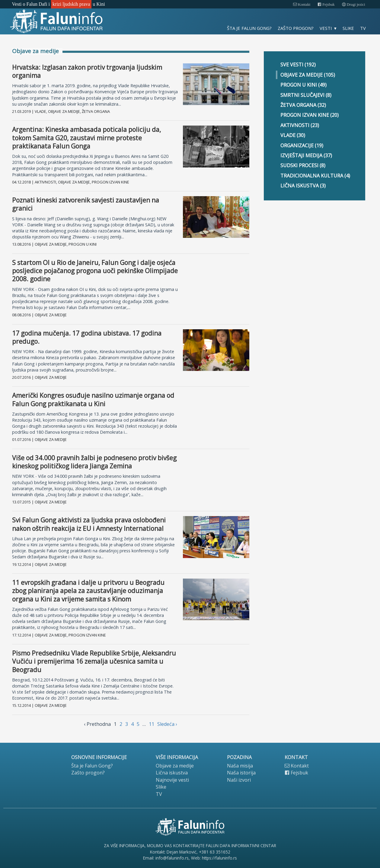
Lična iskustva (172, 773)
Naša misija (240, 766)
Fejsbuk (326, 5)
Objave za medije (175, 766)
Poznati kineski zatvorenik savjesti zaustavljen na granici (86, 204)
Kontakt (302, 5)
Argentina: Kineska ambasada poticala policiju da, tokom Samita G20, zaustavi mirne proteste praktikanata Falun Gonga (86, 138)
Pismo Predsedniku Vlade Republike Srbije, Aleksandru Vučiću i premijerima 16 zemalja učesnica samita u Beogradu (94, 661)
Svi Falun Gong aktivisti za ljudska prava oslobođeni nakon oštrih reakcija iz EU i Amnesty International (89, 524)
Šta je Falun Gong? (249, 28)
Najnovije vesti (172, 780)
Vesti (326, 28)
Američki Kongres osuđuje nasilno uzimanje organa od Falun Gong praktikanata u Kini (93, 399)
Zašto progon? (296, 28)
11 (152, 724)
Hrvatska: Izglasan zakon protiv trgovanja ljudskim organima (87, 71)
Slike (348, 28)
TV (363, 28)
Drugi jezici (354, 5)
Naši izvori (239, 780)
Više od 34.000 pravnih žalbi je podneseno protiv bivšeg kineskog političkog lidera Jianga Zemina (94, 462)
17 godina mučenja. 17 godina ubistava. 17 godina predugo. (87, 337)
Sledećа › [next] (167, 724)
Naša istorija (241, 773)
